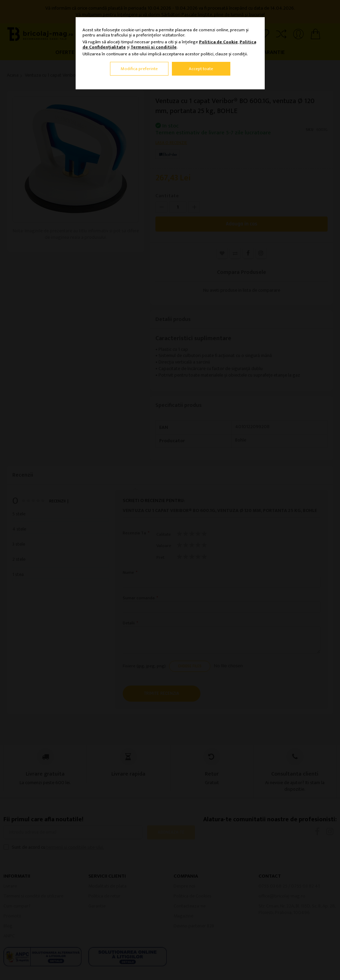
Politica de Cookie (218, 42)
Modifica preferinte (139, 69)
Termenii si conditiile (154, 47)
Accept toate (201, 69)
